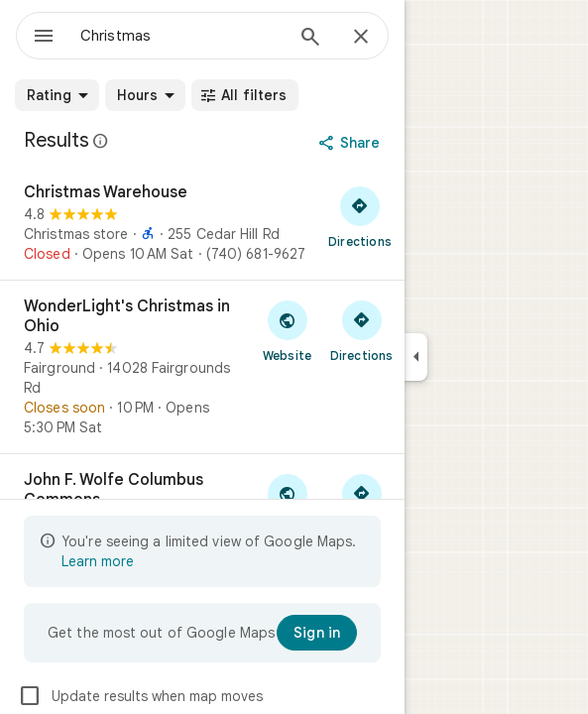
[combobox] (181, 36)
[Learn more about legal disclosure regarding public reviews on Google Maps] (101, 141)
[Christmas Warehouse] (202, 223)
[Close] (361, 38)
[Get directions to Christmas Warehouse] (360, 216)
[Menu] (44, 38)
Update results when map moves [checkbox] (140, 696)
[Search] (310, 39)
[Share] (352, 143)
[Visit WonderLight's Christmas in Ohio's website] (287, 330)
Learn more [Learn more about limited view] (98, 561)
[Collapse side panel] (416, 357)
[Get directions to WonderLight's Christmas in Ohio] (361, 330)
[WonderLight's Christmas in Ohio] (202, 367)
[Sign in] (317, 633)
